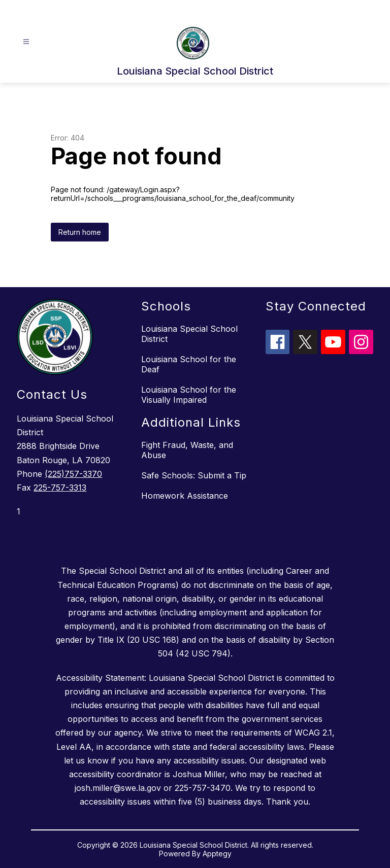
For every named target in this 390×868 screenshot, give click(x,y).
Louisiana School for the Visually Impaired (189, 395)
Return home (80, 232)
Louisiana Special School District (189, 334)
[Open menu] (26, 42)
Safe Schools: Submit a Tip (194, 475)
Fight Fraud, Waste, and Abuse (187, 450)
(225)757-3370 (73, 474)
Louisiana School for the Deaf (189, 364)
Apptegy (217, 854)
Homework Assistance (185, 496)
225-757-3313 (60, 488)
